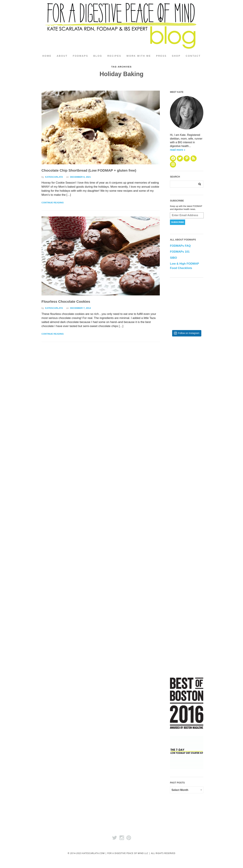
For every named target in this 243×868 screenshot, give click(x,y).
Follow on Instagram (189, 333)
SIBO (173, 258)
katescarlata (54, 177)
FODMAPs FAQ (180, 246)
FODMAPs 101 (180, 252)
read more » (178, 150)
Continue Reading (53, 203)
